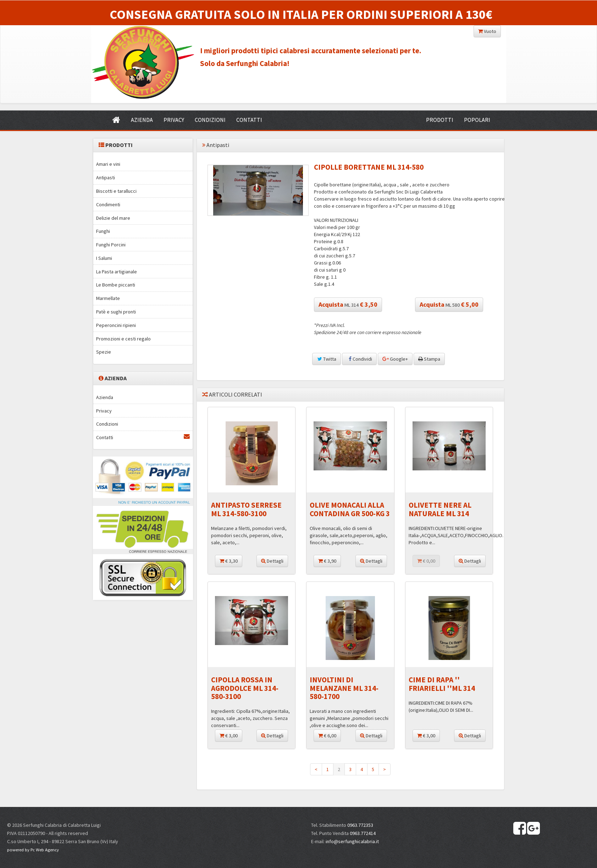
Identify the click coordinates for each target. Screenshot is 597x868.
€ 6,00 (327, 736)
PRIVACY (174, 120)
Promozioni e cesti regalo (123, 339)
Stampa (429, 359)
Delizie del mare (113, 218)
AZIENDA (142, 120)
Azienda (105, 397)
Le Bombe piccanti (116, 285)
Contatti (143, 437)
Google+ (395, 359)
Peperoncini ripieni (116, 325)
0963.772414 (363, 833)
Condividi (359, 359)
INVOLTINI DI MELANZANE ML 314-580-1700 (344, 688)
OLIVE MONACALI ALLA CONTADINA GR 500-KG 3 (350, 509)
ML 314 (348, 304)
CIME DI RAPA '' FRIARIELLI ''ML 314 (442, 684)
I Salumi (104, 258)
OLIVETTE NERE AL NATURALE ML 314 (440, 509)
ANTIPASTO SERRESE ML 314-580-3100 (246, 509)
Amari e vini (108, 164)
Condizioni (107, 424)
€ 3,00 (229, 736)
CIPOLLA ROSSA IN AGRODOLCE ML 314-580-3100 (245, 688)
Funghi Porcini (111, 245)
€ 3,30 (229, 561)
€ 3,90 (327, 561)
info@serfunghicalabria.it (352, 841)
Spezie (104, 352)
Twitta (327, 359)
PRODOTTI (440, 120)
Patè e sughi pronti (116, 312)
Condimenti (108, 204)
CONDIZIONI (210, 120)
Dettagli (272, 561)
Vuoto (487, 31)
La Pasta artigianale (117, 272)
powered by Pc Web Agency (33, 850)
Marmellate (108, 298)
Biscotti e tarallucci (116, 191)
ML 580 (449, 304)
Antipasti (106, 178)
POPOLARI (477, 120)
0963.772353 (360, 825)
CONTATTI (249, 120)
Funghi (103, 231)
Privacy (104, 411)
